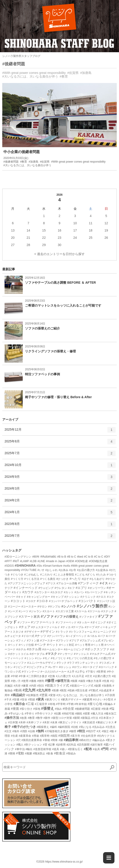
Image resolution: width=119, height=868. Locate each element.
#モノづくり (58, 658)
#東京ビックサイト (70, 722)
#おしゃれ (52, 570)
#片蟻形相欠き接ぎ (57, 731)
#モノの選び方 (103, 658)
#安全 (24, 700)
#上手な (80, 672)
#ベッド (13, 645)
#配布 (88, 749)
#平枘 (70, 704)
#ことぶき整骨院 (64, 575)
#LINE (41, 561)
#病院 (54, 736)
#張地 (37, 709)
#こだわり (46, 575)
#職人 (20, 745)
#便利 (41, 681)
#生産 (14, 736)
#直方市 (75, 736)
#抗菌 (58, 714)
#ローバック (106, 667)
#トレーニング (102, 632)
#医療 (55, 690)
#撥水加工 (110, 714)
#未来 (54, 722)
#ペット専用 (83, 645)
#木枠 (22, 722)
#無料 (40, 731)
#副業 (98, 686)
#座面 (15, 709)
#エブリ (81, 588)
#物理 (73, 731)
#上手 (71, 672)
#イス (104, 583)
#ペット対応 (67, 645)
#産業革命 (25, 736)
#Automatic (48, 556)
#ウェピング (46, 588)
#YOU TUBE (29, 570)
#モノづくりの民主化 (80, 658)
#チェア (25, 627)
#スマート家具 (30, 617)
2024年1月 (60, 514)
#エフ (71, 588)
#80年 (36, 557)
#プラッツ (63, 641)
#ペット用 (98, 645)
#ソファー (24, 622)
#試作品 (71, 745)
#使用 (25, 681)
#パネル (92, 636)
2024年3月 (60, 490)
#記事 (52, 745)
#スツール (94, 611)
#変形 (52, 695)
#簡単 (54, 740)
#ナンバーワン (56, 636)
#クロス (101, 597)
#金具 (96, 749)
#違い (63, 749)
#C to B (89, 557)
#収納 (71, 690)
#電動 (20, 753)
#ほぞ (85, 579)
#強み (58, 709)
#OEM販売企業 (98, 561)
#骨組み (71, 753)
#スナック (108, 611)
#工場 (30, 704)
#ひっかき (63, 579)
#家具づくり (53, 700)
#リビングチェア (37, 667)
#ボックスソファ (97, 649)
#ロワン (77, 667)
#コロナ (31, 601)
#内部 (33, 686)
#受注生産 (82, 690)
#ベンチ (40, 645)
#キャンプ (57, 597)
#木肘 (46, 722)
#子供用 (110, 695)
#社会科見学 (89, 736)
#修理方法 (62, 681)
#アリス (51, 583)
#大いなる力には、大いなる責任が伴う (30, 76)
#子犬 (8, 700)
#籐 (61, 740)
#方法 (95, 718)
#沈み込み (98, 727)
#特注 (81, 731)
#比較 (75, 727)
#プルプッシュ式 (90, 641)
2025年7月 (60, 455)
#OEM (70, 561)
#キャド (21, 597)
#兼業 (25, 686)
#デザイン (48, 631)
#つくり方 (17, 579)
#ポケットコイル (19, 654)
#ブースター (48, 641)
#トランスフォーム (81, 632)
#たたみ (101, 575)
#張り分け (26, 709)
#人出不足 (78, 676)
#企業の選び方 (102, 676)
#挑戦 (79, 714)
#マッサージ (66, 654)
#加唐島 (86, 73)
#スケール (81, 611)
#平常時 (61, 704)
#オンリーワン (97, 588)
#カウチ (28, 592)
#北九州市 (44, 690)
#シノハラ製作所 (92, 606)
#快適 (105, 709)
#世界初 (101, 672)
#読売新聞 (83, 745)
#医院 (63, 690)
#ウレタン (61, 588)
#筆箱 (46, 740)
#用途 (36, 736)
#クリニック (88, 597)
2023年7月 (60, 537)
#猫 (112, 731)
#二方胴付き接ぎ (37, 676)
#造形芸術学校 (42, 749)
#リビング (20, 667)
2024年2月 (60, 502)
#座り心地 (95, 704)
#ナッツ (41, 636)
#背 (45, 745)
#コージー (14, 607)
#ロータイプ (90, 667)
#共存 (17, 686)
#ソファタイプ (88, 617)
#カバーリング (94, 592)
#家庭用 (87, 700)
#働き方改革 (94, 681)
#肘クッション (33, 745)
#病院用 (64, 736)
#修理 (50, 681)
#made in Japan (56, 561)
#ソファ (47, 616)
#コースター (29, 607)
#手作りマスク (44, 714)
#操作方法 (12, 718)
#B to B (62, 557)
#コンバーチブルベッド (63, 601)
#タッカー (84, 622)
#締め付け (85, 740)
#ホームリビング (74, 649)
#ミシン (29, 658)
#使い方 (16, 681)
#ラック (62, 663)
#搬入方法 (97, 714)
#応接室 (96, 709)
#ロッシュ (65, 667)
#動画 (18, 690)
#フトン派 (33, 641)
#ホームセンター (53, 649)
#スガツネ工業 (65, 611)
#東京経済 (89, 722)
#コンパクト (87, 601)
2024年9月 (60, 478)
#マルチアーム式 (100, 654)
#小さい (98, 700)
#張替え (48, 708)
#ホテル (21, 649)
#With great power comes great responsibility (34, 73)
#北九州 (29, 690)
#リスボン (106, 663)
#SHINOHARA (25, 566)
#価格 (33, 681)
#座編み (108, 704)
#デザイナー (32, 632)
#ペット (53, 645)
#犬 (99, 731)
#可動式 (93, 690)
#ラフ (71, 663)
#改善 (24, 718)
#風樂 (29, 753)
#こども (80, 575)
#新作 (47, 718)
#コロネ (42, 601)
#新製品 (86, 718)
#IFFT (8, 561)
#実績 (32, 700)
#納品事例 (71, 740)
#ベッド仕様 (26, 645)
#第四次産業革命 (32, 740)
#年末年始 (81, 704)
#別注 (41, 686)
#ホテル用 (34, 649)
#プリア (74, 641)
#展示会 (19, 704)
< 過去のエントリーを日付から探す (59, 254)
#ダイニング (98, 622)
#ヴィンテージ (31, 672)
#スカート (49, 611)
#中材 (14, 676)
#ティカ (66, 627)
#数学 (39, 718)
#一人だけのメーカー (53, 672)
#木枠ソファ (34, 722)
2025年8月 (60, 443)
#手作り (29, 714)
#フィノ (21, 641)
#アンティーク (89, 583)
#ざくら (90, 575)
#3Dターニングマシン (18, 557)
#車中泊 (20, 749)
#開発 (12, 753)
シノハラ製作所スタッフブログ (21, 56)
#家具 (40, 699)
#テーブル (78, 627)
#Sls (39, 566)
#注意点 (110, 727)
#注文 (8, 731)
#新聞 (76, 718)
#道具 (56, 749)
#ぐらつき (17, 575)
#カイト (17, 592)
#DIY (107, 557)
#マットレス (81, 654)
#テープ (90, 627)
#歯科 (53, 727)
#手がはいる (16, 714)
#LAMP (24, 561)
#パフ (102, 636)
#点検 (32, 731)
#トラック (62, 632)
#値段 (82, 681)
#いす (41, 570)
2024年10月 (60, 467)
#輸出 (29, 749)
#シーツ (24, 611)
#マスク (51, 654)
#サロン (42, 607)
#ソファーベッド (66, 622)
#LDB (33, 561)
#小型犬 (108, 700)
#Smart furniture (52, 566)
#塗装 (44, 695)
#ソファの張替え (67, 617)
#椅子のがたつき (24, 727)
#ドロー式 (28, 636)
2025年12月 (60, 431)
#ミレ (38, 658)
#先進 (106, 681)
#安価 (16, 700)
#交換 (52, 676)
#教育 (64, 76)
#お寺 (73, 570)
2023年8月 (60, 526)
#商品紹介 (18, 695)
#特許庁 (91, 731)
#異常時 (45, 736)
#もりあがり (97, 579)
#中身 (22, 676)
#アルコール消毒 (67, 583)
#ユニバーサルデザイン (42, 663)
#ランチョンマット (87, 663)
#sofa (66, 566)
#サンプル (54, 607)
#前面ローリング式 (82, 686)
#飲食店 (60, 753)
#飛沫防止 (39, 753)
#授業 (86, 714)
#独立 (105, 731)
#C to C (98, 557)
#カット (69, 592)
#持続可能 (68, 714)
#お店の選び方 (86, 570)
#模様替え (43, 727)
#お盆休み (102, 570)
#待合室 (68, 709)
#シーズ (13, 611)
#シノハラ (69, 606)
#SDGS (9, 566)
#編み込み (99, 740)
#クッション (72, 597)
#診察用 (61, 745)
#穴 (19, 740)
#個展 (74, 681)
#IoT (16, 561)
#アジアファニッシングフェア (27, 583)
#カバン (79, 592)
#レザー (53, 667)
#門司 (105, 749)
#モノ (46, 658)
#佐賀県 (73, 73)
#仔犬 (89, 676)
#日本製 (13, 722)
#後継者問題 (14, 64)
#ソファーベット (43, 622)
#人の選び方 (63, 676)
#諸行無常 (97, 745)
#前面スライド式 (57, 685)
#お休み (63, 570)
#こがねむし (32, 575)
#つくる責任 (48, 579)
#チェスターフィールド (46, 627)
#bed (80, 557)
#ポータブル (37, 654)
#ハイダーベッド (76, 636)
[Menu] (109, 858)
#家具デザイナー (71, 700)
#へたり (75, 579)
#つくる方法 (32, 579)
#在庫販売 (33, 695)
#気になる (85, 727)
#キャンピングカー (38, 597)
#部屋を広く (76, 749)
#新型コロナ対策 (62, 718)
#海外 (16, 731)
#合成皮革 (105, 690)
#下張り (91, 672)
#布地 (52, 704)
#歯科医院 (64, 727)
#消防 (24, 731)
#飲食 (50, 753)
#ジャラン (36, 611)
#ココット (18, 601)
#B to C (72, 557)
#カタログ (57, 592)
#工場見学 (41, 704)
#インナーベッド (26, 588)
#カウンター (42, 592)
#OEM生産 (81, 561)
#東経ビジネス (105, 722)
